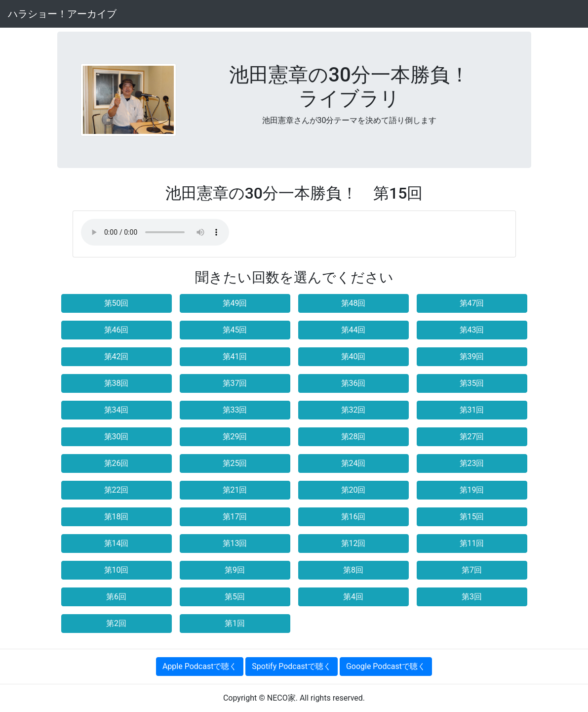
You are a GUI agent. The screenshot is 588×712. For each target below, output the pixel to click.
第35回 (472, 383)
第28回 (353, 437)
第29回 (235, 437)
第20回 (353, 490)
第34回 (117, 410)
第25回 (235, 463)
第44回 (353, 330)
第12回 (353, 543)
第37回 (235, 383)
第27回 (472, 437)
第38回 (117, 383)
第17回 (235, 517)
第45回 (235, 330)
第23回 (472, 463)
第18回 (117, 517)
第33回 (235, 410)
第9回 (235, 570)
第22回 (117, 490)
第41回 (235, 356)
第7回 (472, 570)
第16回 (353, 517)
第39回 (472, 356)
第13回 (235, 543)
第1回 (235, 623)
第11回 (472, 543)
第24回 (353, 463)
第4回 (353, 597)
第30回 (117, 437)
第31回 (472, 410)
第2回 (116, 623)
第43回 (472, 330)
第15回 (472, 517)
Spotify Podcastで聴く (292, 666)
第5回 (235, 597)
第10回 (117, 570)
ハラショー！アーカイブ (62, 14)
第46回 (117, 330)
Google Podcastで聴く (386, 666)
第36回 (353, 383)
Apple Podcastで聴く (200, 666)
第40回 (353, 356)
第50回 (117, 303)
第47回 (472, 303)
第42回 (117, 356)
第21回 (235, 490)
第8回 (353, 570)
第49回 (235, 303)
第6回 (116, 597)
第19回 (472, 490)
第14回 (117, 543)
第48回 (353, 303)
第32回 (353, 410)
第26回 (117, 463)
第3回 (472, 597)
